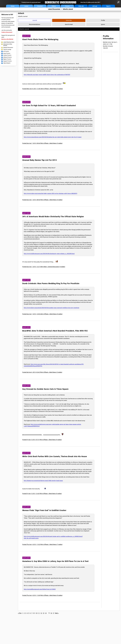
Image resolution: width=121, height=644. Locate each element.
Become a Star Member (7, 39)
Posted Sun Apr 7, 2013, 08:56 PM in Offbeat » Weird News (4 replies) (42, 200)
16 (51, 613)
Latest (26, 6)
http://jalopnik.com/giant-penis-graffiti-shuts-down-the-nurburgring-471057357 (47, 75)
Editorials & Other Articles (8, 45)
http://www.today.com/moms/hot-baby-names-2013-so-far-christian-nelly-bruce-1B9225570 (50, 193)
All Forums (6, 51)
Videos (54, 6)
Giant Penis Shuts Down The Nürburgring (40, 39)
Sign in (108, 6)
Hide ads (81, 6)
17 (54, 613)
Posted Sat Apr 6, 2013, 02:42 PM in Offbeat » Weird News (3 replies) (42, 372)
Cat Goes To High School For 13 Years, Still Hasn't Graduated (49, 106)
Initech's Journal (68, 9)
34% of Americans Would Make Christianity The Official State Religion (53, 217)
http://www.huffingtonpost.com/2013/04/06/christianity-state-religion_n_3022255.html (49, 254)
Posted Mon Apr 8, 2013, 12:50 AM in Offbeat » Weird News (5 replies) (43, 89)
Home (13, 6)
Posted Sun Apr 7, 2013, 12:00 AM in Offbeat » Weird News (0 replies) (42, 314)
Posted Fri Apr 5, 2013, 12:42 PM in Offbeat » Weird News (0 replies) (42, 494)
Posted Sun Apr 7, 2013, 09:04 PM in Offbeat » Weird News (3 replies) (42, 143)
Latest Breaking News (9, 42)
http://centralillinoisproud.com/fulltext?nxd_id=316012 (40, 589)
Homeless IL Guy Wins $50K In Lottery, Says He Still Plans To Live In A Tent (55, 561)
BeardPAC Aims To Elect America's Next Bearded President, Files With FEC (55, 331)
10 (37, 613)
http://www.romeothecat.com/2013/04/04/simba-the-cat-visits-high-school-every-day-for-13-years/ (53, 137)
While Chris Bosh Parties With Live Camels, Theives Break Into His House (55, 456)
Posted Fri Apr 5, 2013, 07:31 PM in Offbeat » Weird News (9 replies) (42, 440)
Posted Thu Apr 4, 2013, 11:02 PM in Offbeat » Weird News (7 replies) (42, 544)
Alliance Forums (7, 57)
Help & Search (7, 63)
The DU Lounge (7, 49)
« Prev (20, 613)
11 (39, 613)
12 (41, 613)
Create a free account (7, 32)
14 (46, 613)
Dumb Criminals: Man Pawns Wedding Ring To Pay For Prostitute (51, 283)
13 (43, 613)
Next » (57, 613)
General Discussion (8, 48)
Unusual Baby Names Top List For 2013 (39, 160)
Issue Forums (7, 53)
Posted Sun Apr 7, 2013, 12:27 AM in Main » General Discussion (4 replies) (44, 267)
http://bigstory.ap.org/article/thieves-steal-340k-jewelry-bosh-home (43, 481)
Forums (67, 6)
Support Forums (7, 61)
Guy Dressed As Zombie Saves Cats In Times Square (45, 389)
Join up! (95, 6)
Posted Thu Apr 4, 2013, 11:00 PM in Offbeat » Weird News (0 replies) (42, 595)
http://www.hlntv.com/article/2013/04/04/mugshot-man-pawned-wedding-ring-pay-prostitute (52, 308)
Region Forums (7, 59)
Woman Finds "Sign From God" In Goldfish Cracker (44, 510)
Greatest (40, 6)
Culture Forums (7, 55)
